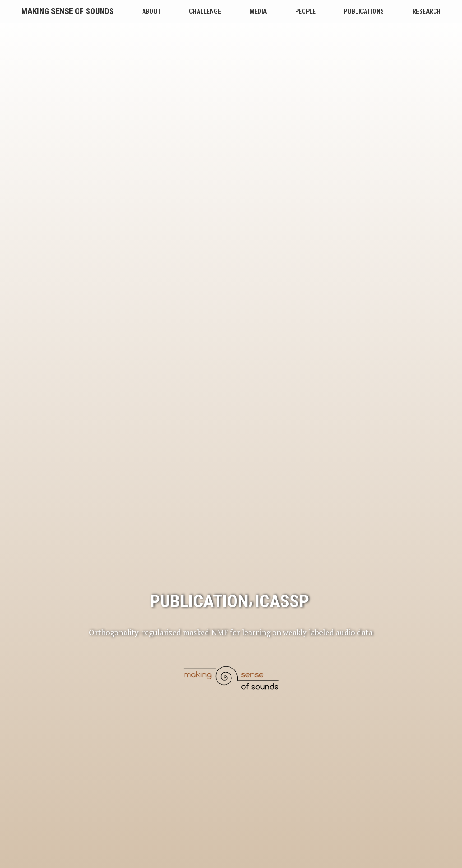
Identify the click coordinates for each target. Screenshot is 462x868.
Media (258, 11)
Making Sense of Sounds (67, 11)
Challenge (205, 11)
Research (427, 11)
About (152, 11)
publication (199, 473)
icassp (282, 473)
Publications (364, 11)
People (305, 11)
